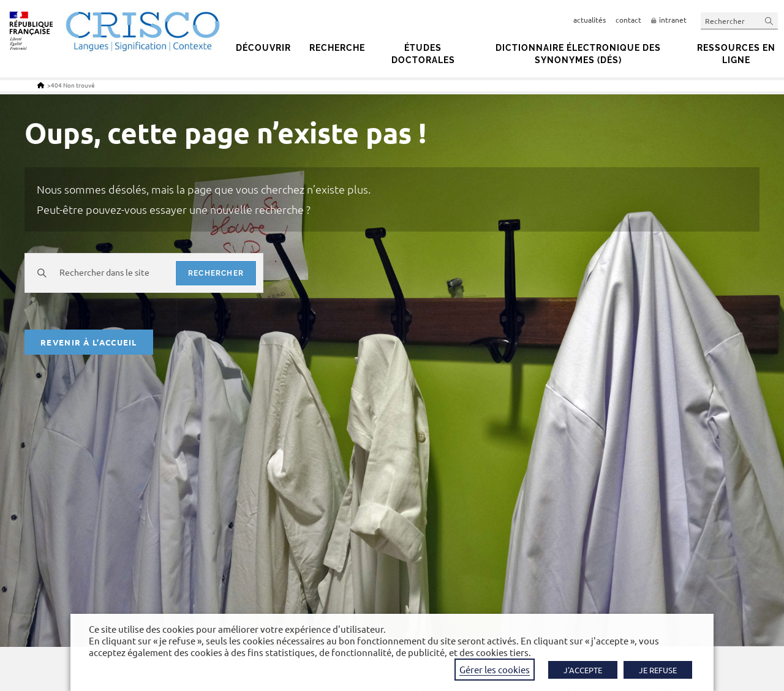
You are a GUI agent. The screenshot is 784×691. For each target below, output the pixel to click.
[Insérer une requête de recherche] (739, 21)
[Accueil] (41, 85)
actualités (590, 20)
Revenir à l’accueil (89, 342)
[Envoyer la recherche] (769, 21)
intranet (673, 20)
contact (628, 20)
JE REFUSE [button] (658, 670)
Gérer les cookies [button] (495, 669)
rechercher (216, 273)
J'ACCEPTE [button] (583, 670)
